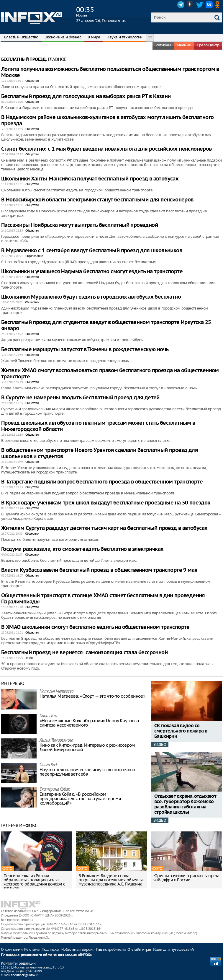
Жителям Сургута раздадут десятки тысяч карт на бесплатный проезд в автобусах (104, 528)
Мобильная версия (77, 949)
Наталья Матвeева (56, 692)
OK (219, 5)
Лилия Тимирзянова (56, 741)
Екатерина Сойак (55, 790)
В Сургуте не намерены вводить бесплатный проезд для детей (80, 398)
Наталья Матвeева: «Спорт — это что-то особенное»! (93, 696)
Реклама (32, 949)
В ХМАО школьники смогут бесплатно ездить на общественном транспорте (95, 627)
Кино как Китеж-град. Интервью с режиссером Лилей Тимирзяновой (87, 747)
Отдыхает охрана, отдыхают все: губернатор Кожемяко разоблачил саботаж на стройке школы (185, 804)
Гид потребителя (111, 949)
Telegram (181, 5)
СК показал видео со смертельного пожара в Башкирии (181, 731)
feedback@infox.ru (25, 975)
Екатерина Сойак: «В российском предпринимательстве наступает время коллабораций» (80, 799)
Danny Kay (49, 716)
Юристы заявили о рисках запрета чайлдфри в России (186, 878)
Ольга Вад (48, 765)
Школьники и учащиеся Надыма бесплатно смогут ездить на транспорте (92, 272)
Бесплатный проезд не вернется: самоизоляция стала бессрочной (84, 653)
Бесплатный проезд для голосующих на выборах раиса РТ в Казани (86, 96)
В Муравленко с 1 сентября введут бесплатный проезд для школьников (92, 251)
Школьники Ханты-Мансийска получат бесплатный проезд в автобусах (90, 179)
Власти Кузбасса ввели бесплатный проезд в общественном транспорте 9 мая (99, 570)
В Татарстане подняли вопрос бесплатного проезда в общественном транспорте (102, 482)
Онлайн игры (139, 949)
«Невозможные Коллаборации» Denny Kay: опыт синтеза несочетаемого (90, 723)
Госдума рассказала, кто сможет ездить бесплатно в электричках (82, 549)
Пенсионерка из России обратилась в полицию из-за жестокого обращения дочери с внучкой (34, 882)
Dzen (190, 5)
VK (209, 5)
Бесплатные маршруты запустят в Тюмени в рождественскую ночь (85, 350)
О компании (12, 949)
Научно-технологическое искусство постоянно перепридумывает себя (87, 772)
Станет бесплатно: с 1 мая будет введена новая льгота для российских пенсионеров (106, 149)
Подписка (50, 949)
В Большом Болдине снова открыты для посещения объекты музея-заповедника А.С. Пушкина (111, 880)
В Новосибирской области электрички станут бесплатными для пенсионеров (97, 200)
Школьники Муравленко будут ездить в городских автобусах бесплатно (91, 297)
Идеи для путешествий (173, 949)
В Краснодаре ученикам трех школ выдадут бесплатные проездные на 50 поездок (106, 503)
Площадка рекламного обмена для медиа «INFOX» (46, 955)
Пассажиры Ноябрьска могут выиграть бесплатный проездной (79, 225)
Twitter (200, 5)
